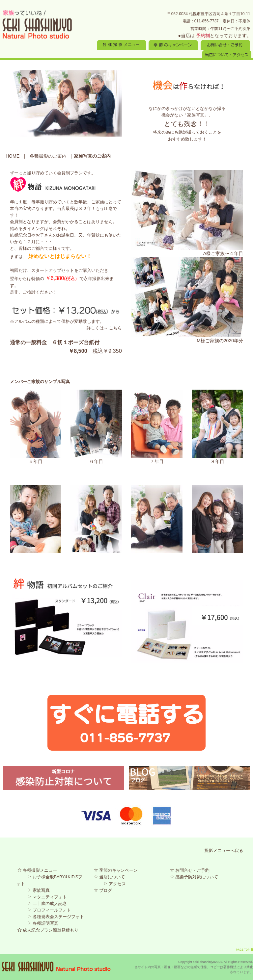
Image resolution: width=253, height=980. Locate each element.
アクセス (115, 884)
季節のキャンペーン (116, 870)
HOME (13, 156)
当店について (109, 877)
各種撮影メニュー (37, 870)
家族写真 (39, 890)
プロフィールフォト (49, 910)
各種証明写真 (43, 923)
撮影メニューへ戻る (224, 851)
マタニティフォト (47, 897)
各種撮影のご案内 (48, 156)
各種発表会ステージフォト (56, 917)
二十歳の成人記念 (47, 904)
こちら (115, 328)
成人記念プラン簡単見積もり (48, 930)
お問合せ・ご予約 (190, 870)
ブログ (103, 890)
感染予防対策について (194, 877)
